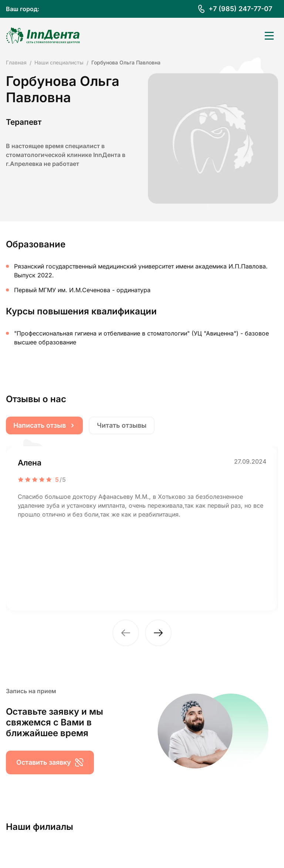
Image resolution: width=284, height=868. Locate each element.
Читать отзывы (122, 425)
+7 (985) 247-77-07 (240, 9)
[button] (126, 633)
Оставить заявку (50, 762)
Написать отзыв (44, 425)
